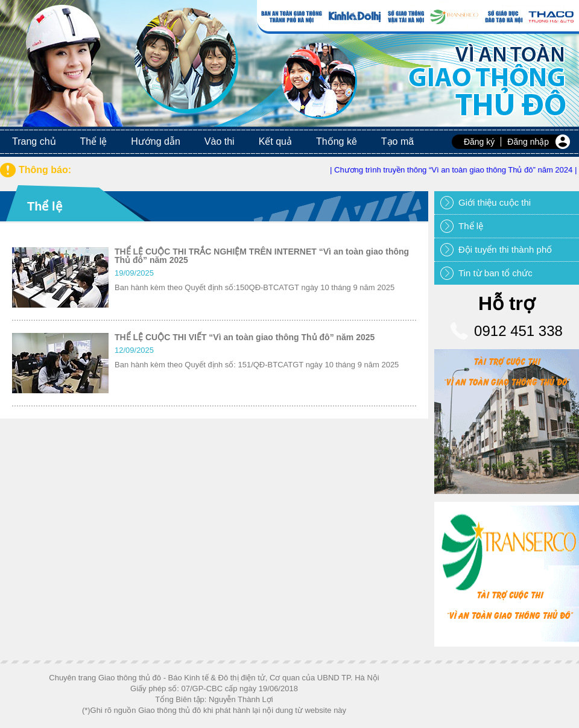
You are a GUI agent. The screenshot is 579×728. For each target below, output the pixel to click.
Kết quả (275, 141)
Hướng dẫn (156, 141)
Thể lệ (94, 141)
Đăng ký (479, 142)
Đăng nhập (528, 142)
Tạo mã (397, 141)
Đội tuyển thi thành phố (505, 249)
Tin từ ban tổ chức (495, 273)
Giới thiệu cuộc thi (495, 202)
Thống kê (337, 141)
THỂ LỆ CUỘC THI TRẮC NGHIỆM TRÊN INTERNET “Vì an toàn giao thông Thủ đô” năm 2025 (262, 256)
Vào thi (220, 141)
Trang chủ (34, 141)
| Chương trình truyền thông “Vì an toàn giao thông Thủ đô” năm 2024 (455, 170)
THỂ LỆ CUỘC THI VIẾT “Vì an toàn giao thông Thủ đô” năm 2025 (245, 337)
